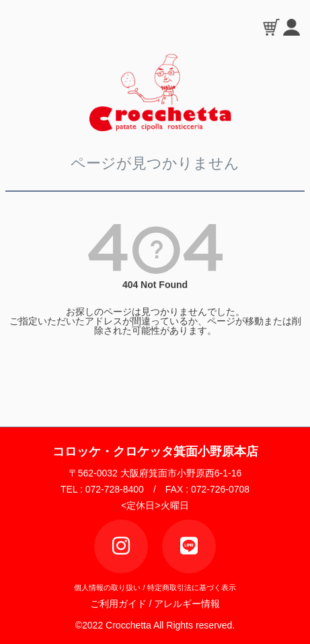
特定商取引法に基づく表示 (192, 587)
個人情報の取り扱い (107, 587)
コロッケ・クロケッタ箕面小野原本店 (155, 452)
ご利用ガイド (122, 604)
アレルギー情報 (187, 604)
